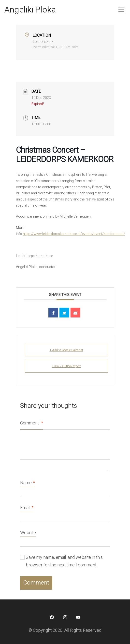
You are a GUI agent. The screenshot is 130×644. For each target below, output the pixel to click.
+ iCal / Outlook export (66, 366)
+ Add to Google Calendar (66, 350)
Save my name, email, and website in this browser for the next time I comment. (64, 561)
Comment (32, 423)
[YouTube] (78, 617)
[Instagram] (65, 617)
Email (27, 508)
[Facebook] (52, 617)
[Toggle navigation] (121, 10)
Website (28, 533)
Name (28, 483)
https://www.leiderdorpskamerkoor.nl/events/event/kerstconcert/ (74, 234)
